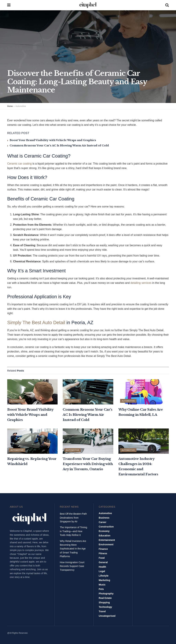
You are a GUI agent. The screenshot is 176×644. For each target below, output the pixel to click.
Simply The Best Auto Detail (36, 323)
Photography (106, 594)
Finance (103, 549)
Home (10, 106)
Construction (106, 527)
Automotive (21, 106)
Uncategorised (107, 616)
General (103, 562)
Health (102, 567)
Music (102, 585)
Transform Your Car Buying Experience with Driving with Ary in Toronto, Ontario (88, 464)
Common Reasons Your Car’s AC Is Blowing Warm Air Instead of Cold (59, 145)
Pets (101, 589)
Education (104, 536)
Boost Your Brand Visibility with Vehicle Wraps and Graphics (53, 140)
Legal (102, 571)
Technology (105, 607)
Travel (102, 611)
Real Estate (105, 598)
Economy (104, 531)
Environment (106, 544)
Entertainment (107, 540)
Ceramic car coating (19, 164)
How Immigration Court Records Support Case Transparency (72, 566)
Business (104, 518)
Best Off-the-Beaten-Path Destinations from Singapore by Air (73, 518)
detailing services (141, 283)
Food (102, 558)
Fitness (103, 553)
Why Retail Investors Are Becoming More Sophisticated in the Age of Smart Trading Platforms (73, 549)
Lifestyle (104, 576)
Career (102, 522)
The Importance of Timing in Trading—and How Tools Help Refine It (73, 531)
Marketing (104, 580)
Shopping (104, 602)
